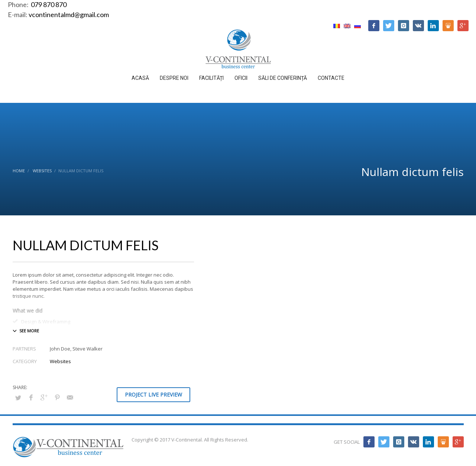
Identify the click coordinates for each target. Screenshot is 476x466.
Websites (42, 171)
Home (19, 171)
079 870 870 (48, 4)
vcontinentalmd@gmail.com (69, 14)
